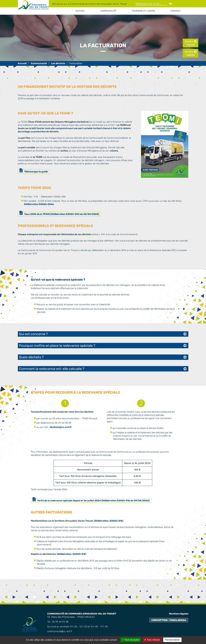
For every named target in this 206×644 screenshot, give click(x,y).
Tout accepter (131, 640)
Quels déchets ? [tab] (31, 357)
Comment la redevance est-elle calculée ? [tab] (52, 369)
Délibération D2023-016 (109, 521)
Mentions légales (179, 614)
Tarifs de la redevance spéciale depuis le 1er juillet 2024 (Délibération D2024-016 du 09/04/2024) (93, 501)
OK (170, 4)
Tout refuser (152, 640)
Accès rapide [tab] (190, 43)
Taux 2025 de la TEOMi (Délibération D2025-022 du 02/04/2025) (62, 214)
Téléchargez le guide (36, 172)
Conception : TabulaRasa (169, 620)
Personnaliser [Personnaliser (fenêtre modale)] (172, 640)
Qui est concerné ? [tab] (33, 334)
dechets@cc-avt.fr (61, 427)
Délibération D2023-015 (72, 554)
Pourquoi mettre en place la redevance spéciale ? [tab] (57, 346)
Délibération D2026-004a (39, 204)
